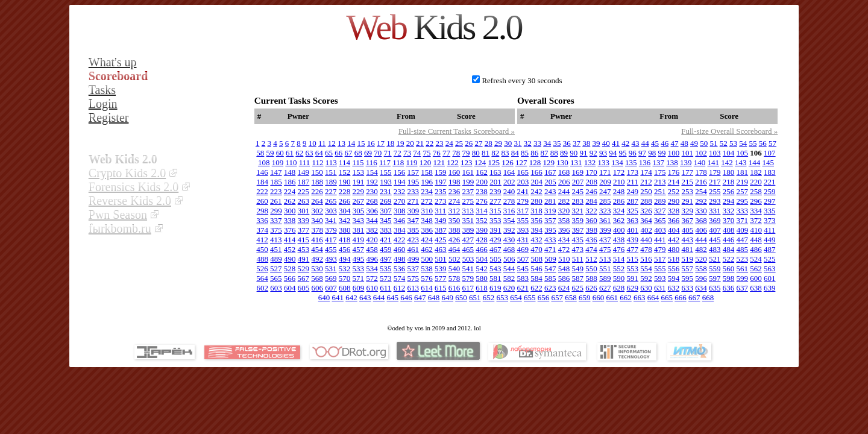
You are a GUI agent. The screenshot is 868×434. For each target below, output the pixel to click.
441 (660, 240)
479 (660, 249)
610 (373, 288)
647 (420, 297)
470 (536, 249)
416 (317, 240)
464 (454, 249)
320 (564, 211)
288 (646, 201)
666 (681, 297)
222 (262, 191)
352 (482, 220)
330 (701, 211)
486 (756, 249)
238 (482, 191)
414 (290, 240)
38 (586, 143)
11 (322, 143)
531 (331, 269)
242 (536, 191)
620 (509, 288)
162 (482, 172)
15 (361, 143)
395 (550, 230)
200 (482, 182)
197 (441, 182)
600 (756, 278)
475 (605, 249)
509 (550, 259)
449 (770, 240)
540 (454, 269)
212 (646, 182)
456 (345, 249)
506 (509, 259)
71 (388, 153)
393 (523, 230)
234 (427, 191)
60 (280, 153)
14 (351, 143)
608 (345, 288)
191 (359, 182)
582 (509, 278)
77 (446, 153)
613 (413, 288)
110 (291, 162)
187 (304, 182)
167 (550, 172)
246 (591, 191)
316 (509, 211)
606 (318, 288)
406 (702, 230)
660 (599, 297)
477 (633, 249)
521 (715, 259)
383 (386, 230)
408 (729, 230)
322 (591, 211)
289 (660, 201)
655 (530, 297)
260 (262, 201)
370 (729, 220)
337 (276, 220)
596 (701, 278)
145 (769, 162)
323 (605, 211)
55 (753, 143)
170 (591, 172)
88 (554, 153)
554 (646, 269)
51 (714, 143)
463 (441, 249)
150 (317, 172)
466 (482, 249)
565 (276, 278)
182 (756, 172)
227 (331, 191)
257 (743, 191)
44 (645, 143)
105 (743, 153)
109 (278, 162)
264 (317, 201)
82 (495, 153)
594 (674, 278)
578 (454, 278)
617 (468, 288)
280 (536, 201)
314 (482, 211)
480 (674, 249)
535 (386, 269)
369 (715, 220)
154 (372, 172)
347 (414, 220)
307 (386, 211)
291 (688, 201)
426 (454, 240)
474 (591, 249)
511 (578, 259)
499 (414, 259)
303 (331, 211)
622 (536, 288)
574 (400, 278)
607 (331, 288)
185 (276, 182)
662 (626, 297)
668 (708, 297)
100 (674, 153)
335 (770, 211)
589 (605, 278)
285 (605, 201)
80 (476, 153)
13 (341, 143)
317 (523, 211)
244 (564, 191)
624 (564, 288)
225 (304, 191)
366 (674, 220)
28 (489, 143)
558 (701, 269)
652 (489, 297)
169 (578, 172)
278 (509, 201)
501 (441, 259)
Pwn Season (118, 215)
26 (469, 143)
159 (441, 172)
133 (604, 162)
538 (427, 269)
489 (276, 259)
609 (359, 288)
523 (742, 259)
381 (359, 230)
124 (480, 162)
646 (406, 297)
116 (372, 162)
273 (441, 201)
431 (523, 240)
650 (461, 297)
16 (371, 143)
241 (523, 191)
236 (454, 191)
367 (688, 220)
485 (743, 249)
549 (578, 269)
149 (304, 172)
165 (523, 172)
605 (304, 288)
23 (440, 143)
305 (359, 211)
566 (290, 278)
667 (694, 297)
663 (640, 297)
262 (290, 201)
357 (550, 220)
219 (742, 182)
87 (545, 153)
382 (373, 230)
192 (373, 182)
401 (633, 230)
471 (550, 249)
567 (304, 278)
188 (318, 182)
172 (619, 172)
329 (687, 211)
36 (567, 143)
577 (441, 278)
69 (368, 153)
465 (468, 249)
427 (468, 240)
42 (625, 143)
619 (495, 288)
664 (653, 297)
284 (591, 201)
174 (646, 172)
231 (386, 191)
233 (414, 191)
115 (358, 162)
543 (495, 269)
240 (509, 191)
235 (441, 191)
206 (564, 182)
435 (578, 240)
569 (331, 278)
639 (770, 288)
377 (304, 230)
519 (687, 259)
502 (454, 259)
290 (674, 201)
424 (427, 240)
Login (103, 104)
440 (646, 240)
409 (743, 230)
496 (373, 259)
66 (338, 153)
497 (386, 259)
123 (467, 162)
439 (633, 240)
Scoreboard (118, 76)
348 (427, 220)
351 (468, 220)
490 (290, 259)
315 (495, 211)
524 (756, 259)
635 (715, 288)
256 (729, 191)
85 (525, 153)
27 (479, 143)
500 (427, 259)
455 (331, 249)
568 (317, 278)
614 (427, 288)
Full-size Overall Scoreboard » (729, 131)
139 (686, 162)
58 (260, 153)
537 (414, 269)
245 (578, 191)
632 (674, 288)
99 (662, 153)
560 (729, 269)
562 (756, 269)
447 (743, 240)
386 (427, 230)
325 (632, 211)
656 (544, 297)
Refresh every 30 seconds (522, 80)
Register (109, 118)
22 (429, 143)
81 (486, 153)
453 (304, 249)
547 (550, 269)
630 (646, 288)
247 (605, 191)
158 (427, 172)
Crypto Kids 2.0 (127, 173)
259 (770, 191)
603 (276, 288)
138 (672, 162)
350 (454, 220)
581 (495, 278)
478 (646, 249)
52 (724, 143)
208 (592, 182)
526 (262, 269)
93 (603, 153)
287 (633, 201)
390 (482, 230)
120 (426, 162)
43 (636, 143)
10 (313, 143)
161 (468, 172)
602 (263, 288)
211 (633, 182)
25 (459, 143)
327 (660, 211)
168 (564, 172)
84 (515, 153)
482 (701, 249)
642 (351, 297)
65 (329, 153)
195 (414, 182)
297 (770, 201)
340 (317, 220)
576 (427, 278)
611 (385, 288)
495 (359, 259)
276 (482, 201)
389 (468, 230)
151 (331, 172)
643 (365, 297)
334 (756, 211)
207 (578, 182)
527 (276, 269)
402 (647, 230)
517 (660, 259)
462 (427, 249)
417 (331, 240)
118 (398, 162)
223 (276, 191)
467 (495, 249)
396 (564, 230)
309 (414, 211)
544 (509, 269)
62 (299, 153)
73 (407, 153)
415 (304, 240)
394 (537, 230)
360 (591, 220)
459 (386, 249)
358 (564, 220)
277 (495, 201)
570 (345, 278)
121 (439, 162)
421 (386, 240)
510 (564, 259)
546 (536, 269)
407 (715, 230)
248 (619, 191)
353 (495, 220)
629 (632, 288)
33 (537, 143)
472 (564, 249)
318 (536, 211)
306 (373, 211)
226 (317, 191)
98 (652, 153)
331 (715, 211)
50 (704, 143)
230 (372, 191)
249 (633, 191)
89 (564, 153)
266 (345, 201)
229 (359, 191)
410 (756, 230)
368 (701, 220)
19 (401, 143)
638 (756, 288)
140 (700, 162)
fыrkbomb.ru (120, 228)
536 (400, 269)
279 (523, 201)
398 (592, 230)
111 (305, 162)
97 (642, 153)
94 (613, 153)
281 (550, 201)
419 (359, 240)
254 (701, 191)
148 (290, 172)
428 (482, 240)
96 (633, 153)
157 (414, 172)
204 (537, 182)
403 (660, 230)
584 (536, 278)
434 (564, 240)
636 (729, 288)
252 (674, 191)
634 (701, 288)
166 (536, 172)
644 (379, 297)
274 (454, 201)
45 (655, 143)
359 (578, 220)
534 (372, 269)
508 (537, 259)
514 (619, 259)
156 (400, 172)
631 (660, 288)
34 (547, 143)
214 (674, 182)
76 (437, 153)
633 (687, 288)
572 (372, 278)
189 (331, 182)
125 (494, 162)
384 (400, 230)
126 (508, 162)
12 (332, 143)
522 (729, 259)
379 (331, 230)
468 (509, 249)
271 (414, 201)
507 (523, 259)
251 (660, 191)
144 (755, 162)
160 (454, 172)
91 (584, 153)
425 (441, 240)
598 (729, 278)
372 (756, 220)
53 (733, 143)
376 (290, 230)
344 (372, 220)
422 (400, 240)
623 (550, 288)
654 (516, 297)
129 (549, 162)
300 (290, 211)
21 (420, 143)
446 (729, 240)
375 (276, 230)
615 (441, 288)
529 (304, 269)
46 (665, 143)
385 (414, 230)
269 (386, 201)
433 (550, 240)
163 (495, 172)
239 (495, 191)
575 (414, 278)
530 (317, 269)
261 (276, 201)
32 (528, 143)
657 (557, 297)
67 (349, 153)
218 (729, 182)
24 (449, 143)
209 (605, 182)
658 (571, 297)
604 (290, 288)
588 (591, 278)
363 (633, 220)
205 (550, 182)
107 (770, 153)
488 (263, 259)
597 (715, 278)
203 (523, 182)
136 (645, 162)
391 (495, 230)
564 (262, 278)
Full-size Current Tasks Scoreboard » (457, 131)
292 (701, 201)
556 (674, 269)
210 (619, 182)
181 (743, 172)
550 (591, 269)
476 (619, 249)
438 (619, 240)
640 (324, 297)
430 (509, 240)
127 (521, 162)
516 (646, 259)
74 (417, 153)
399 (605, 230)
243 (550, 191)
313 (468, 211)
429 (495, 240)
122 (453, 162)
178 (701, 172)
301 (304, 211)
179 (715, 172)
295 (743, 201)
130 (562, 162)
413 (276, 240)
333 (742, 211)
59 (270, 153)
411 (769, 230)
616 (454, 288)
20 (410, 143)
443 (688, 240)
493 (331, 259)
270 (400, 201)
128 (535, 162)
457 (359, 249)
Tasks (102, 90)
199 (468, 182)
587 (578, 278)
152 (345, 172)
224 (290, 191)
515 (632, 259)
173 (633, 172)
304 (345, 211)
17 (381, 143)
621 (523, 288)
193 (386, 182)
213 (660, 182)
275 (468, 201)
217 (715, 182)
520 (701, 259)
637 (742, 288)
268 (372, 201)
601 (770, 278)
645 (392, 297)
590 (619, 278)
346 (400, 220)
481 (688, 249)
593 (660, 278)
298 (263, 211)
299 (276, 211)
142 (727, 162)
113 (331, 162)
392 (509, 230)
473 (578, 249)
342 (345, 220)
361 (605, 220)
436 (591, 240)
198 (454, 182)
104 (729, 153)
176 (674, 172)
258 (756, 191)
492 (318, 259)
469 (523, 249)
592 (646, 278)
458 (372, 249)
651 (475, 297)
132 (590, 162)
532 (345, 269)
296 (756, 201)
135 (631, 162)
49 (694, 143)
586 (564, 278)
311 (440, 211)
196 (427, 182)
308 (400, 211)
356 (536, 220)
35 (557, 143)
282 (564, 201)
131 (576, 162)
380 (345, 230)
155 (386, 172)
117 (385, 162)
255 (715, 191)
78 (456, 153)
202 (509, 182)
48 (684, 143)
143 (741, 162)
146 (262, 172)
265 (331, 201)
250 (646, 191)
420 (372, 240)
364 (646, 220)
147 (276, 172)
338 (290, 220)
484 (729, 249)
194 (400, 182)
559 (715, 269)
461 (414, 249)
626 (591, 288)
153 (359, 172)
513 (605, 259)
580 (482, 278)
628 (619, 288)
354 (509, 220)
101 (688, 153)
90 (574, 153)
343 (359, 220)
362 (619, 220)
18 (390, 143)
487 (770, 249)
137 (659, 162)
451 (276, 249)
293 (715, 201)
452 (290, 249)
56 (763, 143)
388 (454, 230)
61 (290, 153)
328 (674, 211)
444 (701, 240)
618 (482, 288)
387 (441, 230)
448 (756, 240)
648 (434, 297)
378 (318, 230)
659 (585, 297)
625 (577, 288)
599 (743, 278)
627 (605, 288)
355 (523, 220)
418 (345, 240)
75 (427, 153)
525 (770, 259)
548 (564, 269)
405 (688, 230)
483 (715, 249)
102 (701, 153)
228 (345, 191)
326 (646, 211)
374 (263, 230)
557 (688, 269)
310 (427, 211)
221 (770, 182)
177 (688, 172)
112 (318, 162)
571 (359, 278)
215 (687, 182)
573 (386, 278)
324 (619, 211)
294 (729, 201)
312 (454, 211)
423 (414, 240)
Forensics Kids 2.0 (134, 187)
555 (660, 269)
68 (358, 153)
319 (550, 211)
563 (770, 269)
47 (675, 143)
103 (715, 153)
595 (688, 278)
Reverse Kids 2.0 (130, 201)
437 (605, 240)
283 (578, 201)
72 (398, 153)
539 (441, 269)
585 (550, 278)
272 (427, 201)
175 (660, 172)
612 (400, 288)
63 (310, 153)
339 (304, 220)
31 (518, 143)
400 (619, 230)
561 (743, 269)
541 (468, 269)
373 (770, 220)
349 (441, 220)
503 (468, 259)
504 (482, 259)
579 (468, 278)
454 (317, 249)
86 (534, 153)
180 (729, 172)
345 (386, 220)
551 (605, 269)
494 (345, 259)
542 (482, 269)
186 (290, 182)
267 (359, 201)
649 (447, 297)
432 (536, 240)
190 (345, 182)
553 (633, 269)
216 (701, 182)
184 (263, 182)
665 (667, 297)
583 (523, 278)
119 (412, 162)
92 (593, 153)
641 (338, 297)
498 (400, 259)
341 (331, 220)
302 (318, 211)
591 (633, 278)
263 (304, 201)
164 (509, 172)
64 (319, 153)
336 (262, 220)
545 (523, 269)
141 (714, 162)
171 (605, 172)
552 (619, 269)
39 (596, 143)
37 (577, 143)
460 (400, 249)
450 (262, 249)
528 (290, 269)
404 (674, 230)
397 (578, 230)
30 (508, 143)
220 (756, 182)
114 (344, 162)
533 (359, 269)
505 (495, 259)
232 (400, 191)
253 (688, 191)
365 (660, 220)
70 (378, 153)
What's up (113, 62)
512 (591, 259)
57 (772, 143)
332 (729, 211)
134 (617, 162)
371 (743, 220)
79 (466, 153)
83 (505, 153)
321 (577, 211)
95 (623, 153)
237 (468, 191)
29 (498, 143)
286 (619, 201)
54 (743, 143)
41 (616, 143)
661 (612, 297)
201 (495, 182)
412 (262, 240)
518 (674, 259)
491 (304, 259)
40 (606, 143)
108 (264, 162)
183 (770, 172)
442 (674, 240)
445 (715, 240)
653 (502, 297)
